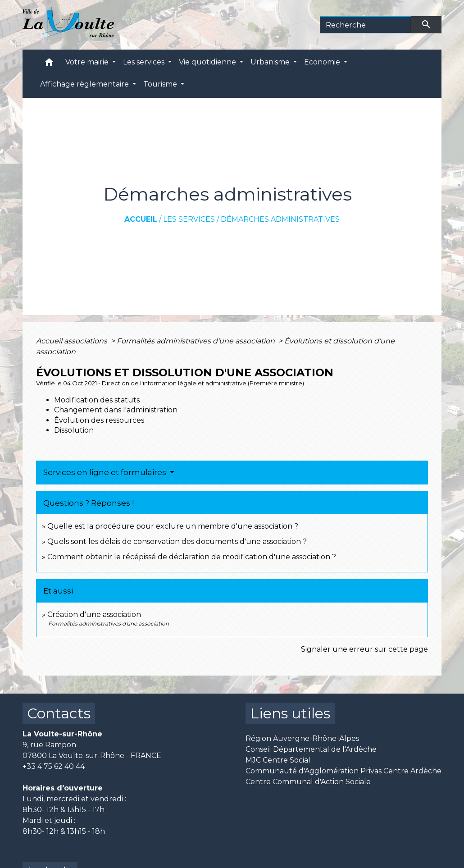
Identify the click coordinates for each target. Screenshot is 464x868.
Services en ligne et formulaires (106, 472)
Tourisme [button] (161, 84)
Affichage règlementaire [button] (85, 84)
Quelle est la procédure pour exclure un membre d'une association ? (173, 526)
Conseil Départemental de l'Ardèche (311, 749)
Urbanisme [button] (271, 62)
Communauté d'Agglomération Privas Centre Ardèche (343, 771)
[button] (49, 64)
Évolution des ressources (99, 420)
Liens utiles (290, 713)
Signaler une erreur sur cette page (364, 649)
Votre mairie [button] (88, 62)
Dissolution (74, 430)
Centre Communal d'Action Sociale (308, 782)
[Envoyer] (427, 25)
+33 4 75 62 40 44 (54, 766)
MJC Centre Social (278, 760)
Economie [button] (323, 62)
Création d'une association (94, 614)
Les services (189, 219)
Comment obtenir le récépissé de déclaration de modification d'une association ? (192, 557)
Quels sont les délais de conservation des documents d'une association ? (177, 541)
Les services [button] (145, 62)
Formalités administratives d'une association (197, 341)
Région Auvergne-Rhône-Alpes (302, 738)
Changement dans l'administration (116, 410)
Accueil (141, 219)
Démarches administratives (280, 219)
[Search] (366, 25)
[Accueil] (68, 25)
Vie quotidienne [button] (208, 62)
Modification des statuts (97, 400)
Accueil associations (73, 341)
